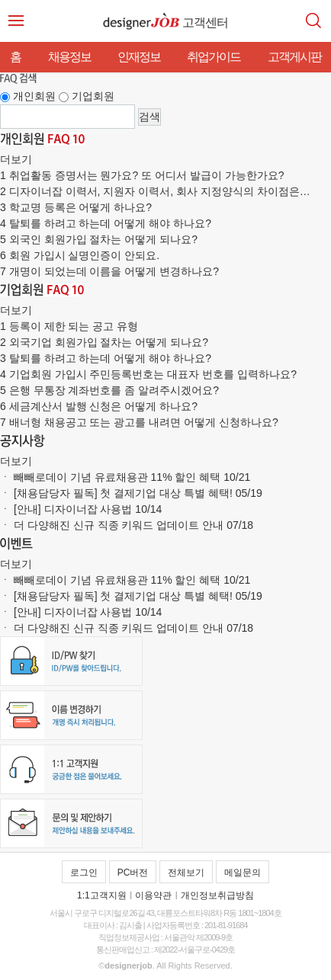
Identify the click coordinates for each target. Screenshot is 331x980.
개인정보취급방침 (217, 895)
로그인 (84, 873)
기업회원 (93, 96)
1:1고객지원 (102, 895)
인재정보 (139, 57)
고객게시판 (294, 57)
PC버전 (133, 873)
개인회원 (34, 96)
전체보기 (186, 873)
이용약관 (153, 895)
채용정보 (69, 57)
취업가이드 (214, 57)
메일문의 (243, 873)
